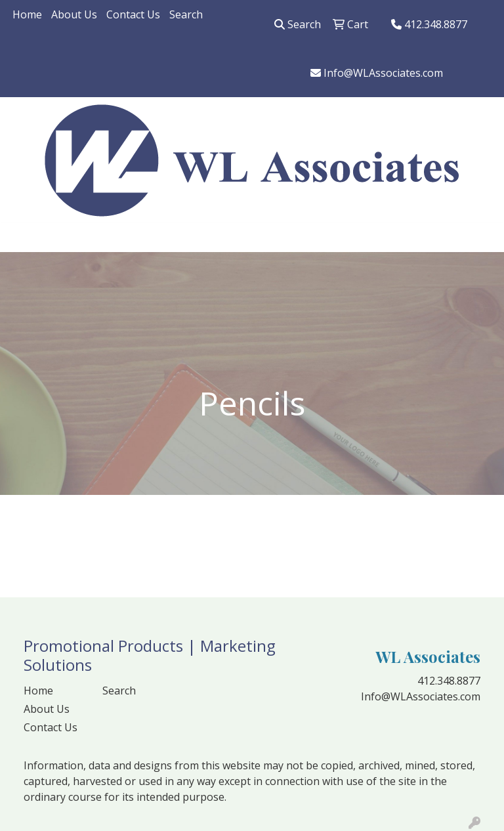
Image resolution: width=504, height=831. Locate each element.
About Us (74, 14)
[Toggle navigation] (20, 238)
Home (27, 14)
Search (186, 14)
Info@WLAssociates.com (377, 73)
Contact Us (133, 14)
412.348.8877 (429, 24)
